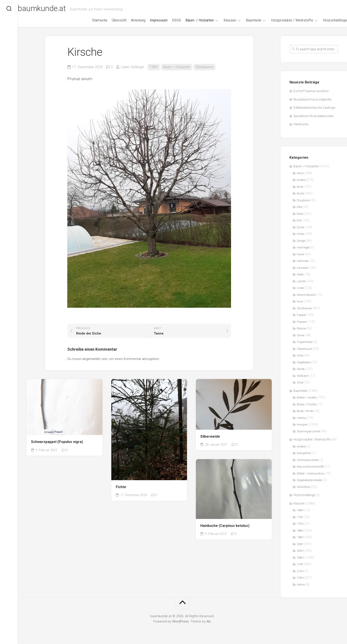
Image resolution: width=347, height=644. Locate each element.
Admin (301, 585)
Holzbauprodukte (308, 460)
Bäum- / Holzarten (191, 20)
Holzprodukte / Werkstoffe (283, 20)
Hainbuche (301, 124)
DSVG (168, 20)
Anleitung (129, 20)
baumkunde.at (51, 9)
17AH (300, 524)
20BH (300, 558)
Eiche (300, 214)
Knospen (302, 424)
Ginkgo (301, 241)
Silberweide (210, 436)
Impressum (150, 20)
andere (301, 446)
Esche (300, 227)
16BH (300, 510)
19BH (154, 67)
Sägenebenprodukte (309, 480)
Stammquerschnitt (308, 431)
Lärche (301, 281)
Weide (301, 369)
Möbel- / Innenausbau (310, 473)
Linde (300, 288)
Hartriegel (303, 247)
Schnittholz (304, 487)
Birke (300, 187)
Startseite (91, 20)
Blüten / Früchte (307, 404)
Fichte (121, 487)
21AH (300, 571)
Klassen (221, 20)
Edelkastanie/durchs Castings (314, 108)
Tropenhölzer (305, 342)
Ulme (300, 355)
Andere (301, 180)
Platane (302, 322)
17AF (300, 517)
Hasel (300, 254)
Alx (209, 621)
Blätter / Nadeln (307, 397)
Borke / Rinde (305, 411)
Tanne (301, 335)
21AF (300, 564)
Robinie (301, 328)
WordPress (180, 621)
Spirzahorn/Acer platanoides (314, 116)
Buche (301, 193)
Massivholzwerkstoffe (310, 467)
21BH (300, 578)
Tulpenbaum (305, 349)
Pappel (301, 315)
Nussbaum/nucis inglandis (312, 99)
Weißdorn (303, 376)
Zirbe (300, 382)
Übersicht (110, 20)
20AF (300, 544)
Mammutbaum (306, 295)
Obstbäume (206, 67)
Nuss (300, 301)
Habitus (302, 418)
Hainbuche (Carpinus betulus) (225, 526)
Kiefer (300, 274)
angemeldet (91, 359)
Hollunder (303, 261)
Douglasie (303, 200)
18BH (300, 531)
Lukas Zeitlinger (133, 67)
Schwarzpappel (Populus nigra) (57, 442)
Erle (299, 220)
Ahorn (300, 173)
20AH (300, 551)
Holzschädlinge (326, 20)
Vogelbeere (304, 362)
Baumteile (245, 20)
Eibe (299, 207)
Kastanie (302, 268)
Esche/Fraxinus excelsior (311, 91)
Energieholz (304, 453)
